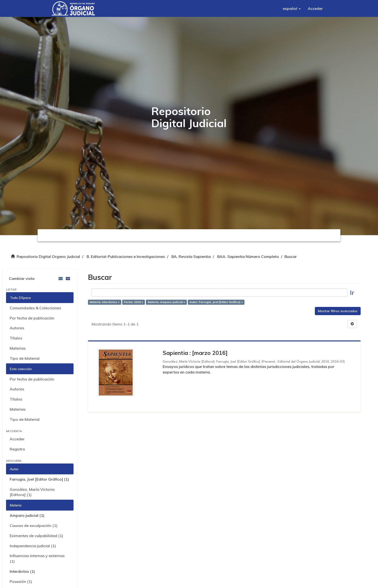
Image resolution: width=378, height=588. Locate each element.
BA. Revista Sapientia (191, 256)
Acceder (17, 439)
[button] (292, 8)
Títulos (16, 338)
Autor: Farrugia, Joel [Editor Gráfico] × (216, 302)
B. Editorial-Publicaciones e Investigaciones (126, 256)
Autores (17, 328)
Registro (17, 449)
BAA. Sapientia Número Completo (248, 256)
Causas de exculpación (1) (34, 526)
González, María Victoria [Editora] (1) (32, 492)
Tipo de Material (25, 358)
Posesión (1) (21, 581)
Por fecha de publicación (32, 318)
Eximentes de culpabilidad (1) (36, 536)
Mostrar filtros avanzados (338, 311)
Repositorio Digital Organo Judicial (48, 256)
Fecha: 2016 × (134, 302)
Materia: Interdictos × (105, 302)
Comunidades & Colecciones (35, 308)
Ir (352, 293)
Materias (18, 348)
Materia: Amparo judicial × (166, 302)
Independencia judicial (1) (33, 546)
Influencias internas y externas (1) (37, 558)
